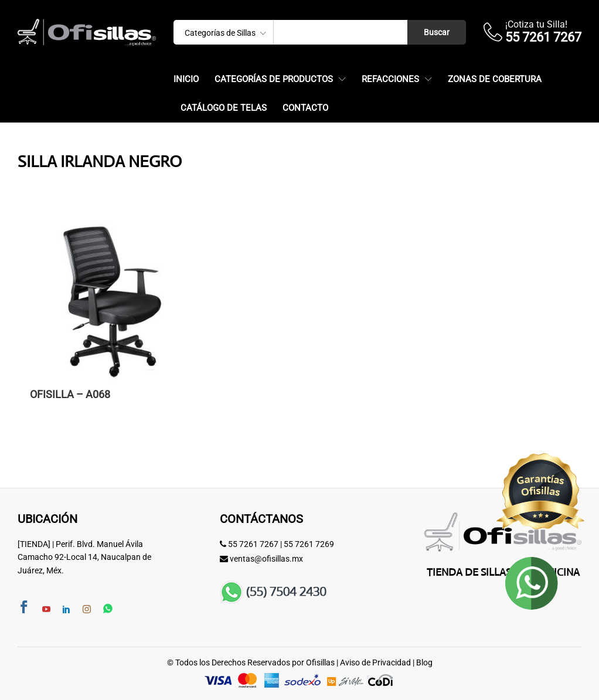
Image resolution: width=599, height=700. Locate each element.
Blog (424, 662)
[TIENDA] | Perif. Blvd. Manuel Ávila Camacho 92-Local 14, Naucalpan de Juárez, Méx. (84, 557)
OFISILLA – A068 (70, 395)
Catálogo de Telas (224, 108)
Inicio (186, 79)
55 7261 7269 (309, 544)
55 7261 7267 (253, 544)
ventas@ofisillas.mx (266, 559)
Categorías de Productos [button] (274, 79)
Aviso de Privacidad (375, 662)
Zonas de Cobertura (495, 79)
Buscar (437, 32)
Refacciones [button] (390, 79)
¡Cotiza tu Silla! (536, 24)
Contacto (305, 108)
